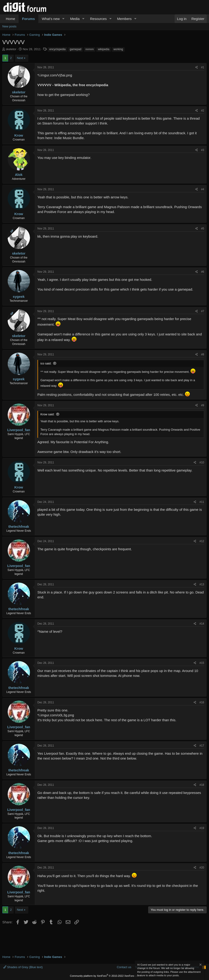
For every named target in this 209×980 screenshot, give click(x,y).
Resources (98, 19)
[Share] (197, 67)
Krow (19, 135)
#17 (202, 746)
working (118, 49)
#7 (203, 311)
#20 (202, 868)
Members (124, 19)
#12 (202, 541)
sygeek (19, 297)
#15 (202, 663)
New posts (9, 26)
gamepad (75, 49)
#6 (203, 272)
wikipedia (103, 49)
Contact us (124, 967)
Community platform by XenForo (104, 976)
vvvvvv (90, 49)
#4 (203, 189)
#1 (203, 67)
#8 (203, 354)
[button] (63, 19)
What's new (51, 19)
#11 (202, 502)
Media (75, 19)
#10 (202, 462)
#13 (202, 584)
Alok (19, 175)
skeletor (11, 49)
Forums (28, 19)
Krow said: (47, 414)
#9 (203, 405)
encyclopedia (57, 49)
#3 (203, 150)
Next (20, 58)
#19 (202, 828)
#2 (203, 111)
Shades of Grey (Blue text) (23, 967)
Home (10, 19)
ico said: (46, 363)
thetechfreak (19, 526)
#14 (202, 624)
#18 (202, 785)
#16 (202, 702)
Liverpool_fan (19, 430)
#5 (203, 229)
